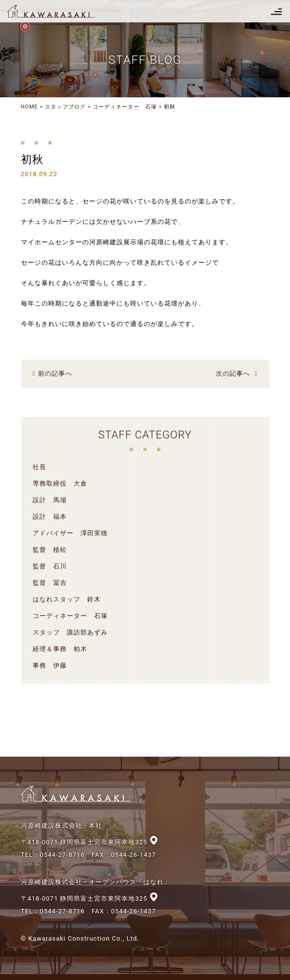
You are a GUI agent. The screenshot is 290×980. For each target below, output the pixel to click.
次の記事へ (233, 373)
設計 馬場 (50, 500)
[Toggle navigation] (276, 11)
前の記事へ (55, 373)
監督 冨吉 (50, 583)
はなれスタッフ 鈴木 (67, 599)
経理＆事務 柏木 (60, 649)
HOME (29, 107)
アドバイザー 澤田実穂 (70, 533)
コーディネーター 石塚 (125, 107)
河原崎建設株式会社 (59, 11)
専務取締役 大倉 (60, 483)
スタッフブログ (65, 107)
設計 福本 (50, 517)
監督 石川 (50, 566)
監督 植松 (50, 550)
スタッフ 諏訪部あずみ (70, 632)
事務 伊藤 (50, 665)
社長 (39, 467)
